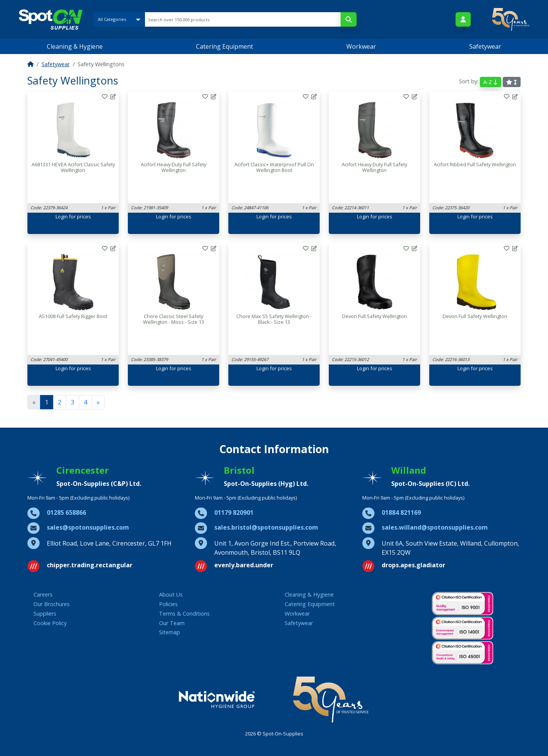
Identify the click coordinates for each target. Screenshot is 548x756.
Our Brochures (52, 604)
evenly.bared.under (244, 565)
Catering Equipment (225, 46)
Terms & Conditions (184, 614)
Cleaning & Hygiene (75, 46)
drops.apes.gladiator (413, 565)
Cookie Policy (50, 623)
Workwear (361, 46)
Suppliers (45, 614)
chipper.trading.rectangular (90, 565)
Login (62, 216)
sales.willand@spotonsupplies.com (435, 527)
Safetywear (485, 46)
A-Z (491, 82)
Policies (168, 604)
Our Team (172, 623)
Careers (43, 594)
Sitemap (170, 632)
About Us (171, 594)
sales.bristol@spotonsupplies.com (266, 527)
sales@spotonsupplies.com (88, 527)
